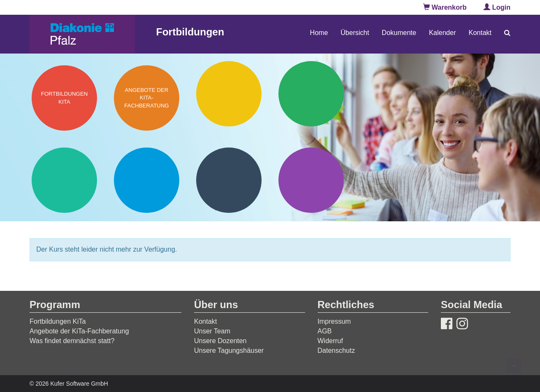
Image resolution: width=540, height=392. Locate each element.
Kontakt (480, 33)
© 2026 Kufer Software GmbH (69, 384)
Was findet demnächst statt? (72, 341)
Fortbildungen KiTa (58, 321)
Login (497, 7)
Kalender (443, 33)
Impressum (334, 321)
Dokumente (399, 33)
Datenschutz (336, 350)
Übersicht (355, 33)
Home (319, 33)
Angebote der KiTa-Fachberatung (79, 331)
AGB (325, 331)
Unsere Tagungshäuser (229, 350)
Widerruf (330, 341)
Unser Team (212, 331)
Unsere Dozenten (220, 341)
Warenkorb (445, 7)
